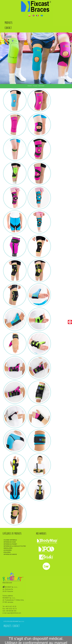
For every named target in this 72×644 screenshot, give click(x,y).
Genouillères (8, 548)
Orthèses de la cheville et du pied (15, 546)
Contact (8, 28)
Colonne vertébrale (10, 540)
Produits (9, 23)
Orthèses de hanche (10, 554)
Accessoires (8, 550)
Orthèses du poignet (10, 544)
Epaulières (7, 552)
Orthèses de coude (10, 542)
